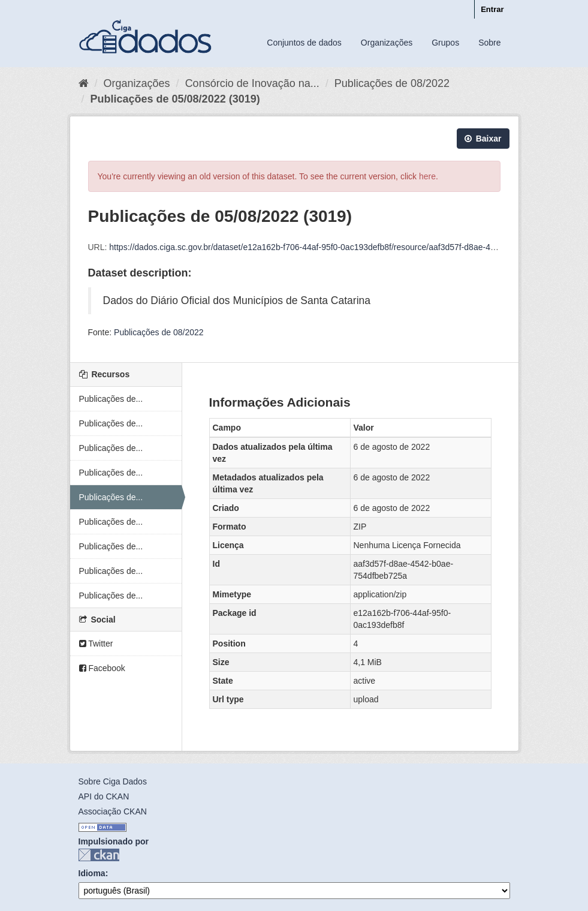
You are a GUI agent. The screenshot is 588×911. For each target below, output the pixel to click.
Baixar (483, 139)
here (427, 176)
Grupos (445, 43)
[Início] (84, 83)
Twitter (96, 644)
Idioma (92, 873)
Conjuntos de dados (304, 43)
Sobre (489, 43)
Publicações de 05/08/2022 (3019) (175, 99)
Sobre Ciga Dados (113, 781)
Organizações (387, 43)
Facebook (102, 668)
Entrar (492, 9)
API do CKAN (104, 796)
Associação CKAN (113, 811)
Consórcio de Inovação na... (252, 83)
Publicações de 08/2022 (392, 83)
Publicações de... (111, 399)
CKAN (99, 855)
